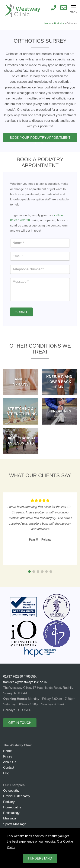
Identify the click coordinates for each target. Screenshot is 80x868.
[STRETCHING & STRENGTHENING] (21, 411)
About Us (10, 762)
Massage (10, 818)
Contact (9, 767)
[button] (29, 572)
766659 (31, 676)
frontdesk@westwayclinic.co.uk (25, 682)
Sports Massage (15, 824)
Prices (8, 756)
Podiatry (59, 23)
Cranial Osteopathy (17, 796)
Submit (21, 312)
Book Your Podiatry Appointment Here (40, 139)
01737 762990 (13, 676)
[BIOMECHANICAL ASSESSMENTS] (21, 441)
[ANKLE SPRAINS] (21, 382)
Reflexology (11, 813)
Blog (6, 773)
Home (48, 23)
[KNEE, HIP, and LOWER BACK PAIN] (59, 382)
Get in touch (20, 723)
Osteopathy (11, 790)
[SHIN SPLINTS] (59, 411)
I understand (40, 858)
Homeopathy (12, 807)
